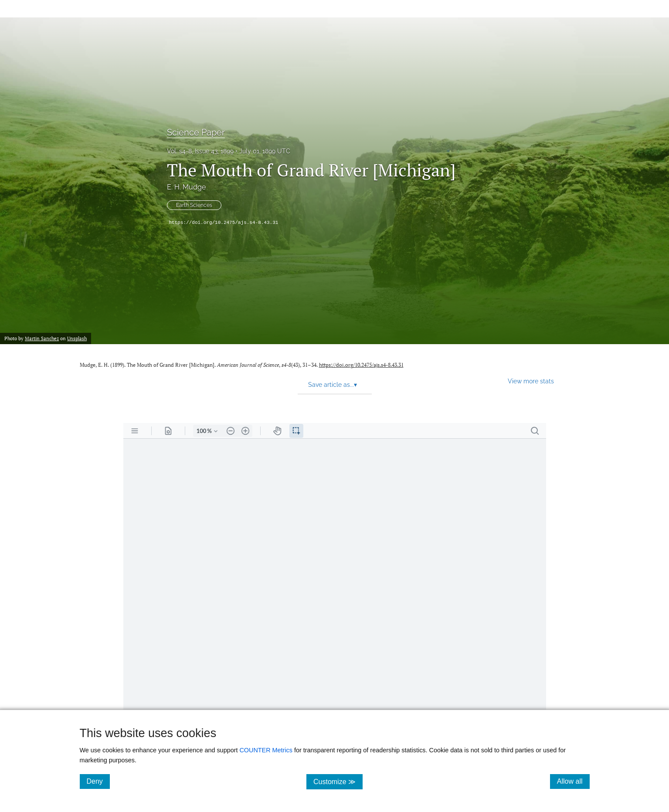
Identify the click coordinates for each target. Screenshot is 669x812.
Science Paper (196, 132)
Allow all (573, 781)
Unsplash (77, 338)
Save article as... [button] (333, 385)
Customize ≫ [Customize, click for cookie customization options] (338, 781)
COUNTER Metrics (266, 750)
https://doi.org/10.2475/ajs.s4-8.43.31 (224, 223)
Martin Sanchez (42, 338)
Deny (98, 781)
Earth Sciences (194, 205)
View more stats (531, 381)
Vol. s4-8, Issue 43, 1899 (200, 151)
